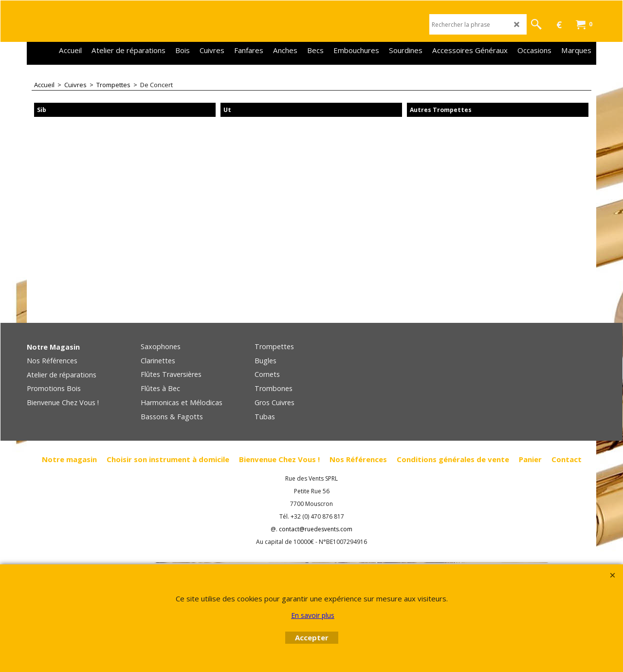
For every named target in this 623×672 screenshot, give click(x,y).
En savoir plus (313, 615)
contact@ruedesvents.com (316, 529)
